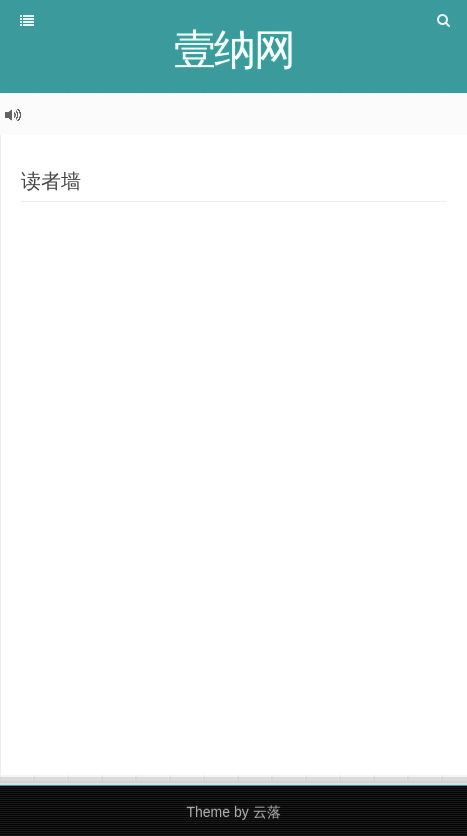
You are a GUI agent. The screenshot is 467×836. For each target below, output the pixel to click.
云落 (267, 812)
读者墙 (51, 181)
